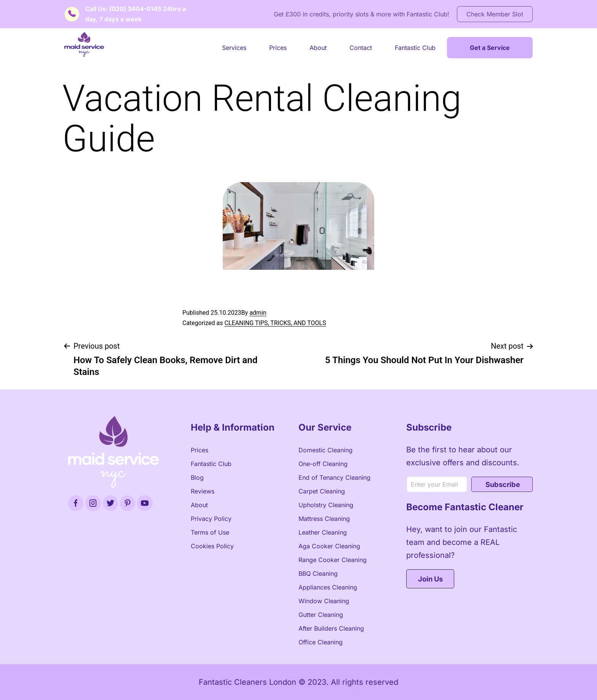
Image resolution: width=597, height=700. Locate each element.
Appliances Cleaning (328, 587)
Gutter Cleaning (321, 615)
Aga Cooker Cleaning (329, 546)
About (318, 48)
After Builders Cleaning (331, 628)
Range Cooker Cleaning (333, 560)
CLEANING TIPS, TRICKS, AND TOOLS (275, 323)
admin (258, 313)
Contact (361, 48)
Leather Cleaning (323, 532)
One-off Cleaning (323, 464)
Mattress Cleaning (324, 519)
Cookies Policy (212, 546)
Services (234, 48)
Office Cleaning (321, 642)
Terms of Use (210, 532)
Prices (278, 48)
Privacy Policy (211, 519)
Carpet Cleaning (322, 491)
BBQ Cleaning (318, 573)
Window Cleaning (324, 601)
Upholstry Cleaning (326, 505)
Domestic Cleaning (326, 450)
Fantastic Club (415, 48)
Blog (197, 477)
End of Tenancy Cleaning (334, 477)
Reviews (203, 491)
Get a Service (490, 48)
